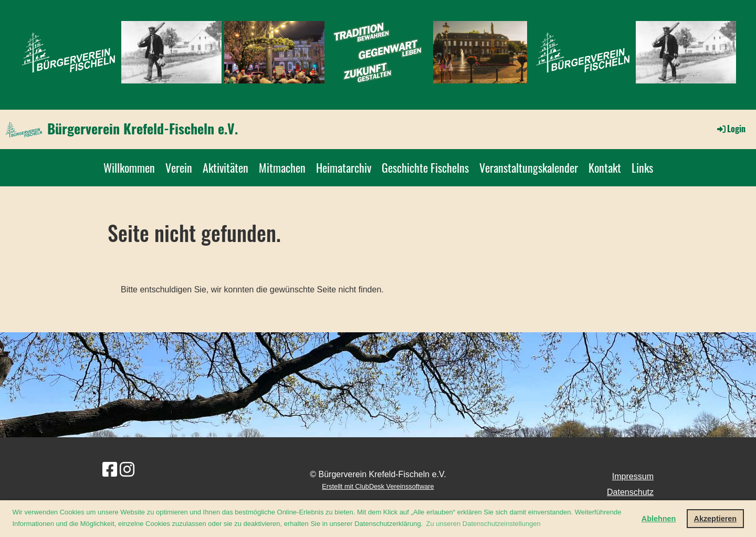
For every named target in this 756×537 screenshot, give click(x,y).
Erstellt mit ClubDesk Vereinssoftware (378, 486)
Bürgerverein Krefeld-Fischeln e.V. (143, 129)
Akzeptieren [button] (716, 519)
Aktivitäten (225, 167)
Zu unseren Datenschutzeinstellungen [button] (483, 524)
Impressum (633, 476)
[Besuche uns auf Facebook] (110, 470)
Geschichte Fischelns (425, 167)
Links (642, 167)
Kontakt (605, 167)
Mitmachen (282, 167)
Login (731, 129)
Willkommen (129, 167)
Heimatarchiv (344, 167)
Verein (179, 167)
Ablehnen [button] (659, 519)
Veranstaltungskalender (529, 167)
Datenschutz (630, 492)
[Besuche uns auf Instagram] (127, 470)
